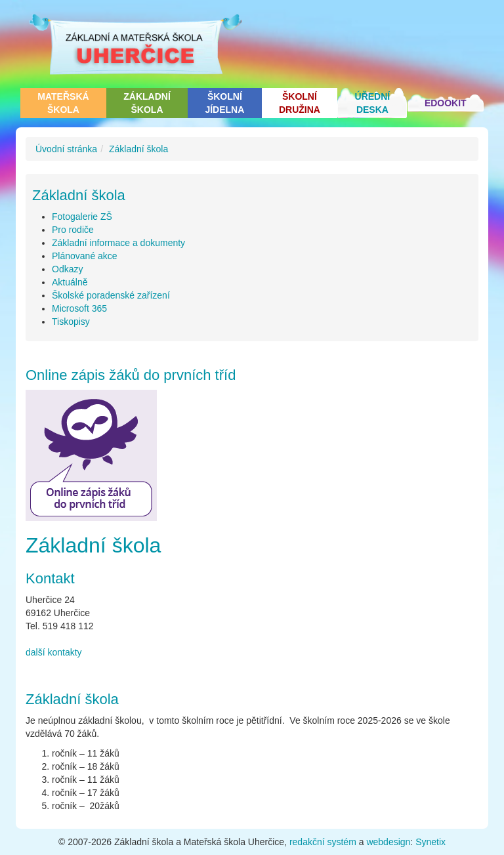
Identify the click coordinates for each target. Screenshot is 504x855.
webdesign (388, 842)
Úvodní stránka (66, 149)
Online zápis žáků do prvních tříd (131, 375)
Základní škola (147, 103)
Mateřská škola (63, 103)
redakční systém (323, 842)
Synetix (430, 842)
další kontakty (54, 652)
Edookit (446, 103)
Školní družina (300, 103)
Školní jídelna (224, 103)
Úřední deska (373, 103)
